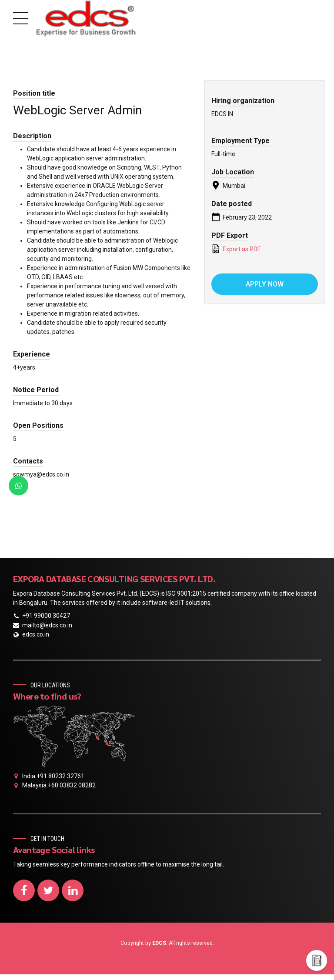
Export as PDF (236, 249)
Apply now (265, 284)
